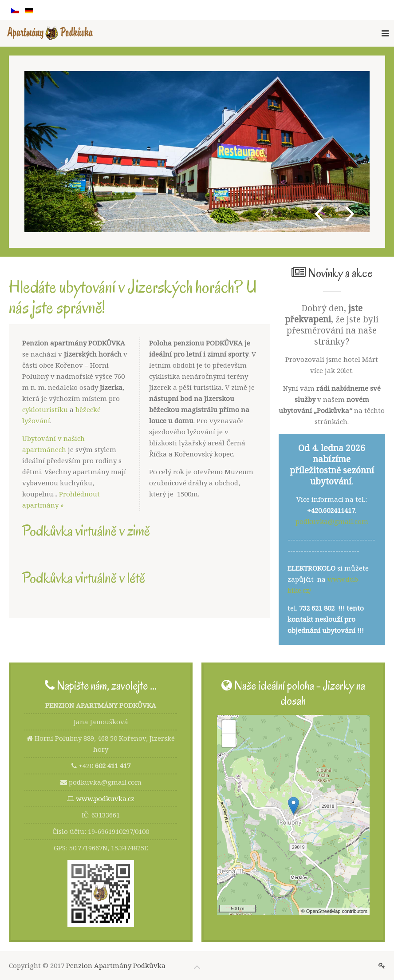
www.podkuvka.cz (105, 798)
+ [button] (229, 727)
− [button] (229, 741)
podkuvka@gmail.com (332, 521)
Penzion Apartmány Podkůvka (116, 965)
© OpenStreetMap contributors (334, 911)
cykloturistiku (45, 409)
